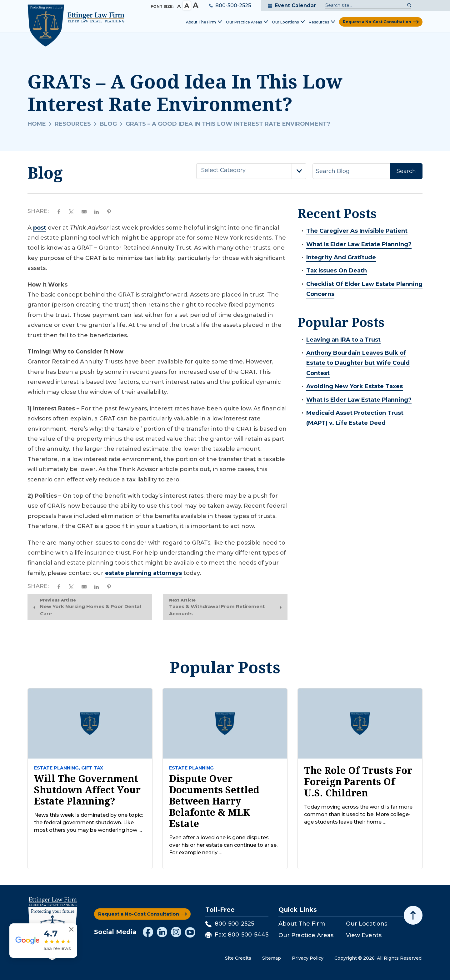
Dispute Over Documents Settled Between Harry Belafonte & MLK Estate (214, 801)
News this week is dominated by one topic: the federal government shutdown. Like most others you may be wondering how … (88, 823)
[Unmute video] (339, 780)
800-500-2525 (230, 5)
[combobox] (251, 171)
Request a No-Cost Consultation (377, 22)
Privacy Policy (308, 958)
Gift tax (92, 768)
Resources (73, 124)
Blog (108, 124)
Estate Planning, (57, 768)
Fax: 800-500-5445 (237, 935)
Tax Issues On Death (337, 271)
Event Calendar (292, 5)
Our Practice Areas (306, 935)
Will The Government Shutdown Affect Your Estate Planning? (87, 790)
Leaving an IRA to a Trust (343, 340)
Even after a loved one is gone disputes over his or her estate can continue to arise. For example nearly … (223, 845)
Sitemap (272, 958)
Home (37, 124)
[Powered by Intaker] (397, 967)
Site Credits (238, 958)
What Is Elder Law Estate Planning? (359, 244)
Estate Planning (191, 768)
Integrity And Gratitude (341, 257)
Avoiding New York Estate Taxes (355, 386)
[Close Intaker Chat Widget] (429, 780)
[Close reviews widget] (72, 941)
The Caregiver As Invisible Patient (357, 231)
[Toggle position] (416, 780)
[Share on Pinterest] (112, 211)
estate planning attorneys (143, 573)
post (40, 228)
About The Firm (302, 924)
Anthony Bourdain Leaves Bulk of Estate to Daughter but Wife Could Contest (358, 363)
